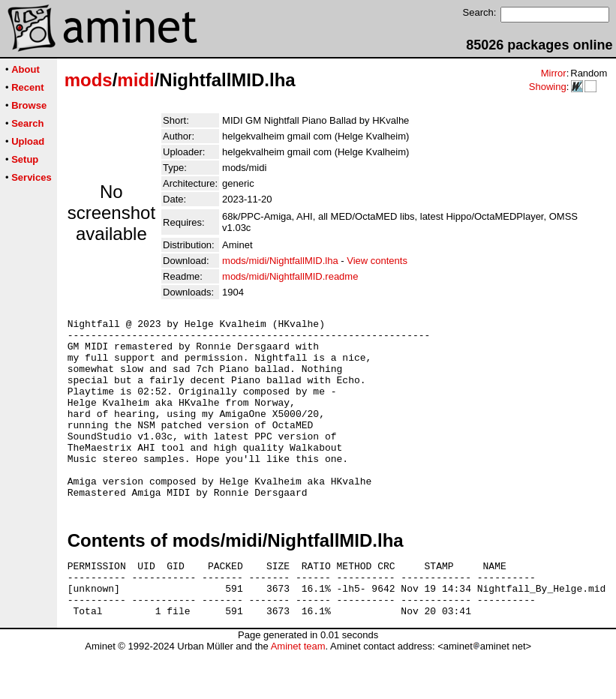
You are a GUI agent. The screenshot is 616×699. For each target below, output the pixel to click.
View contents (377, 261)
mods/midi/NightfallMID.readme (290, 276)
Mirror (554, 73)
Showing (548, 87)
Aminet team (298, 693)
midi (135, 80)
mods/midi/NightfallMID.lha (280, 261)
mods (89, 80)
